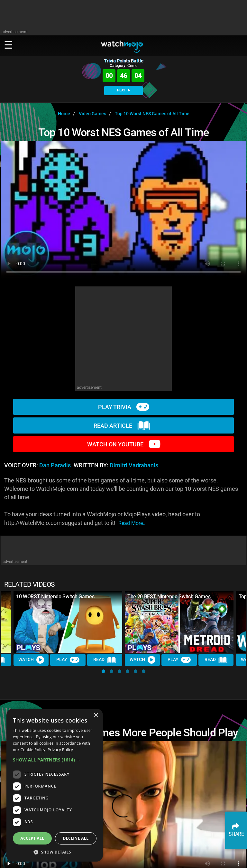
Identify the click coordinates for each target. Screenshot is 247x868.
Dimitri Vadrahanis (134, 465)
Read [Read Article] (105, 660)
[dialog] (55, 785)
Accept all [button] (32, 838)
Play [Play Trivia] (68, 660)
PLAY (123, 90)
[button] (103, 671)
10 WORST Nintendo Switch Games (55, 597)
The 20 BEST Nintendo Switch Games (169, 597)
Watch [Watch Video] (31, 660)
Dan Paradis (55, 465)
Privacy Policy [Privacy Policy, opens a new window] (60, 750)
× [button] (96, 716)
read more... (133, 523)
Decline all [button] (76, 838)
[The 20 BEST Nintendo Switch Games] (179, 622)
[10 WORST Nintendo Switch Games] (68, 622)
